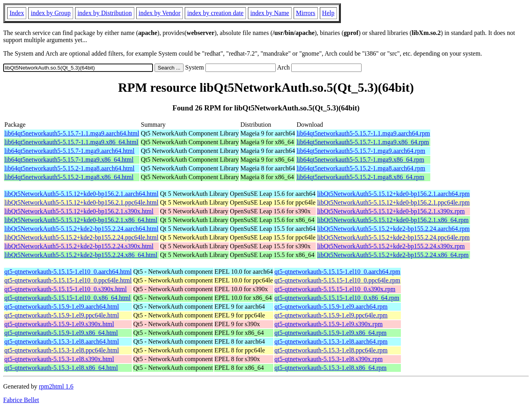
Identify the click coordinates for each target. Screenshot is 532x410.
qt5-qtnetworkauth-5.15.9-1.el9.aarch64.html (62, 307)
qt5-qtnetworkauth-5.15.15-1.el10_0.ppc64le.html (68, 280)
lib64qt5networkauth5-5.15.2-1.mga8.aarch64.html (69, 168)
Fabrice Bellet (21, 400)
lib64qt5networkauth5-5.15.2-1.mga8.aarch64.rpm (361, 168)
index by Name (270, 13)
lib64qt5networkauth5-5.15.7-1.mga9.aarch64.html (69, 151)
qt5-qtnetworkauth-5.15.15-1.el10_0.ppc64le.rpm (338, 280)
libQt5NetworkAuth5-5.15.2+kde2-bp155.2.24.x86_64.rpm (393, 255)
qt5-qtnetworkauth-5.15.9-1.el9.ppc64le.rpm (331, 315)
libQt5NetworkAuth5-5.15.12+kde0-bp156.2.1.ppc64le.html (81, 202)
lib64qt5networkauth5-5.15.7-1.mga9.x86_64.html (69, 160)
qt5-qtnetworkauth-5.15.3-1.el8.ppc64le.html (62, 350)
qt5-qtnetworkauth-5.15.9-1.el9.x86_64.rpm (331, 333)
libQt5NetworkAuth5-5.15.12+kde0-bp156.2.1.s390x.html (79, 211)
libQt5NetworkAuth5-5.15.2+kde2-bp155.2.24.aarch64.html (81, 229)
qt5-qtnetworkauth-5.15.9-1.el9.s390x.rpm (329, 324)
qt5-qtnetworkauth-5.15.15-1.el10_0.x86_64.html (68, 298)
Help (328, 13)
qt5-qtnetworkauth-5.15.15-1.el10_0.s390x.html (66, 289)
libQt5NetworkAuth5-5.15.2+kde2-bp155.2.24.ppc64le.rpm (393, 237)
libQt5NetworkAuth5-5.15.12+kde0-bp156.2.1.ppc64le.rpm (393, 202)
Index (17, 13)
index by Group (50, 13)
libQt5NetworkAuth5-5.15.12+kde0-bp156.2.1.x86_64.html (81, 220)
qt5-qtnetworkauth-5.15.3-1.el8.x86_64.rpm (331, 368)
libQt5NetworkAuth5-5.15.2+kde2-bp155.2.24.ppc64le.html (81, 237)
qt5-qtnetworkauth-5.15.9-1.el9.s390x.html (59, 324)
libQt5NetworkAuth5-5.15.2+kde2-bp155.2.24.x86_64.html (81, 255)
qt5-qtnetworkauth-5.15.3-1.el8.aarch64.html (62, 341)
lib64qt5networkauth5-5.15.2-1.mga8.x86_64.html (69, 177)
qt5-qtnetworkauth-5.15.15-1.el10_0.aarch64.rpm (338, 272)
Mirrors (306, 13)
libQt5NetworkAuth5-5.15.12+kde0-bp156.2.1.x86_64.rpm (393, 220)
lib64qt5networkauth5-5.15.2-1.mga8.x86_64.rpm (360, 177)
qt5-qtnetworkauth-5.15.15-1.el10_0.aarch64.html (68, 272)
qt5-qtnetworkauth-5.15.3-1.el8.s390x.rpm (329, 359)
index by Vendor (160, 13)
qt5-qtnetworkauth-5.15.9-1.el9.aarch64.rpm (331, 307)
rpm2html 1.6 (56, 386)
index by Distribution (105, 13)
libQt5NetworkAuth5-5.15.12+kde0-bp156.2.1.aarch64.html (81, 194)
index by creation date (215, 13)
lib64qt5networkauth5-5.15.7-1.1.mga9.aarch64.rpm (363, 133)
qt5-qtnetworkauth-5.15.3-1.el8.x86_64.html (61, 368)
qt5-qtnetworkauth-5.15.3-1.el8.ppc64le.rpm (331, 350)
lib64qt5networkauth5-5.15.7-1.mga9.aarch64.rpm (361, 151)
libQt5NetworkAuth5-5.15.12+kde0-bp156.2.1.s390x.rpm (391, 211)
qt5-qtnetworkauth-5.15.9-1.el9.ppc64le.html (62, 315)
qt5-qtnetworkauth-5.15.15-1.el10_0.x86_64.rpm (337, 298)
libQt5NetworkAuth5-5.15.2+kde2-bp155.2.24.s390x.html (79, 246)
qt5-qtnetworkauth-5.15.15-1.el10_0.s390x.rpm (335, 289)
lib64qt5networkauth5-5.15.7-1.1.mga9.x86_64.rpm (363, 142)
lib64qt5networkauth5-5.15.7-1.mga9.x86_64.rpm (360, 160)
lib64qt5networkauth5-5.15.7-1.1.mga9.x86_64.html (71, 142)
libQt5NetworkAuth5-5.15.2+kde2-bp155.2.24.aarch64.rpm (393, 229)
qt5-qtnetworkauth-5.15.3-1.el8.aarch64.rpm (331, 341)
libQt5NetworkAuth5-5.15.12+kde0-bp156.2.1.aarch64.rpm (393, 194)
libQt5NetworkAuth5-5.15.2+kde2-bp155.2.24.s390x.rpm (391, 246)
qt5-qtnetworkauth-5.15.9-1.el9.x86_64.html (61, 333)
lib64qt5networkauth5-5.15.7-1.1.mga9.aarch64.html (72, 133)
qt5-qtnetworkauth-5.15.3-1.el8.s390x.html (59, 359)
